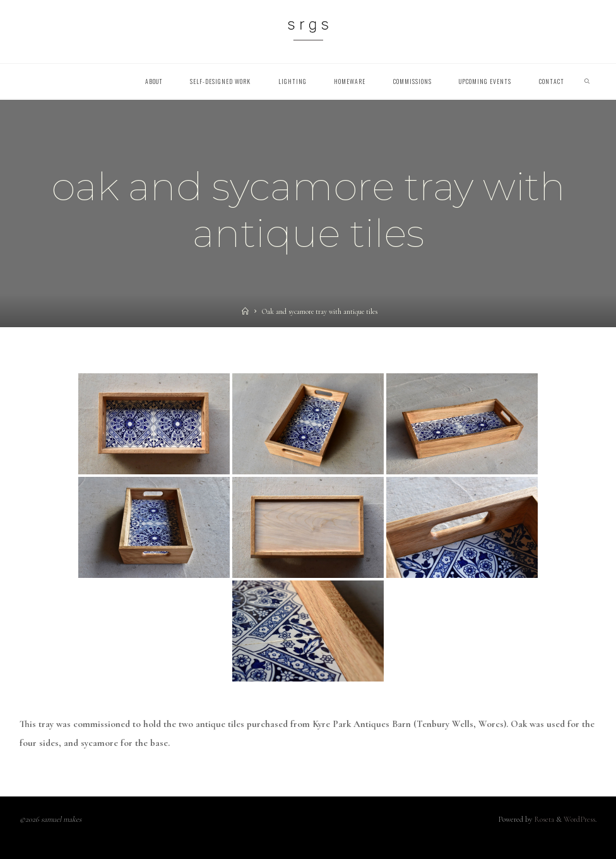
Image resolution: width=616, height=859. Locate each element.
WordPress (579, 820)
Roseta (543, 820)
